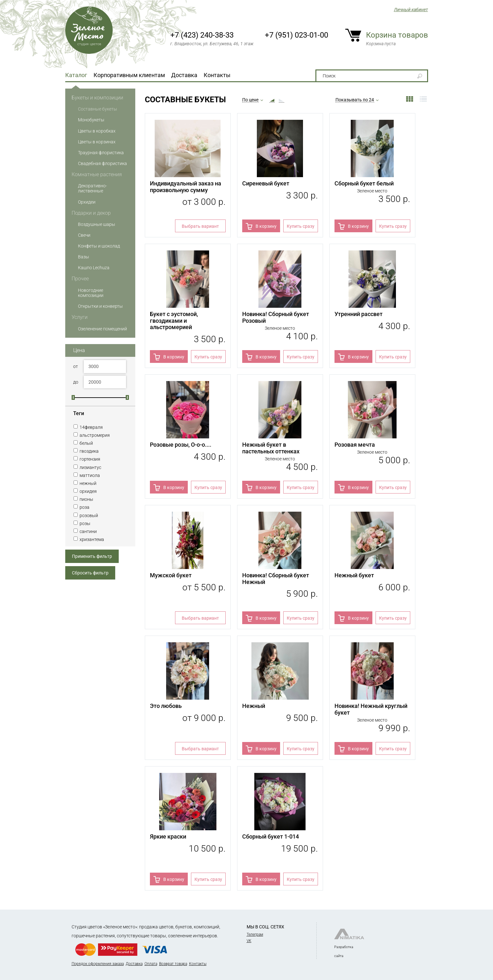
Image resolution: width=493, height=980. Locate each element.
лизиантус (87, 467)
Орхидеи (87, 202)
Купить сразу (301, 226)
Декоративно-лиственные (92, 188)
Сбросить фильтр (90, 573)
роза (81, 507)
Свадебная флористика (102, 163)
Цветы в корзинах (97, 142)
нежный (85, 483)
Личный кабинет (411, 10)
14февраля (88, 427)
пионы (83, 499)
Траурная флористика (101, 153)
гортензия (87, 459)
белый (83, 443)
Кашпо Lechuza (94, 268)
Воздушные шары (97, 224)
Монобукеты (91, 120)
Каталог (76, 75)
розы (82, 523)
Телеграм (255, 934)
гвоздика (86, 451)
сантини (85, 531)
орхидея (85, 491)
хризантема (89, 539)
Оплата (151, 964)
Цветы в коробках (97, 131)
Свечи (84, 235)
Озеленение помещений (102, 329)
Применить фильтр (92, 556)
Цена (79, 350)
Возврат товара (173, 964)
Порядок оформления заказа (98, 964)
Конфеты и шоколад (99, 246)
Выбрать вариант (200, 226)
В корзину (266, 226)
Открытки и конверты (100, 306)
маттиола (87, 475)
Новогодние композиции (91, 293)
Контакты (217, 75)
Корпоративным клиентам (129, 75)
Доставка (184, 75)
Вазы (84, 257)
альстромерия (92, 435)
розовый (86, 515)
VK (249, 941)
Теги (79, 413)
